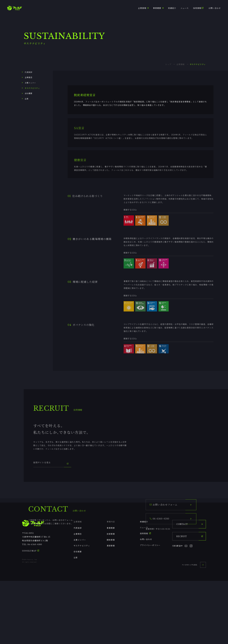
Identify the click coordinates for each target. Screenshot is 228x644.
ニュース (185, 8)
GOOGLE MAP (31, 614)
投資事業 (111, 597)
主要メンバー (28, 83)
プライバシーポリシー (150, 608)
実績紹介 (172, 8)
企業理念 (26, 77)
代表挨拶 (26, 72)
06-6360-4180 (35, 608)
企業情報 (78, 585)
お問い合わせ (215, 8)
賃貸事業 (111, 609)
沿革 (24, 99)
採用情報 (199, 8)
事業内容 (111, 585)
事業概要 (111, 591)
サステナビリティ (30, 88)
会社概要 (26, 93)
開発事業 (111, 603)
